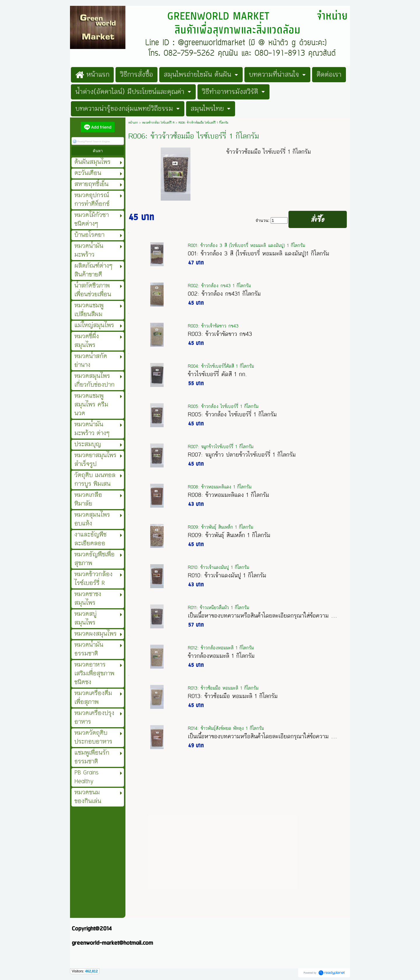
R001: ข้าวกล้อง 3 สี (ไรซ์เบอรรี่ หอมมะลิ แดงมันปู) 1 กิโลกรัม (246, 245)
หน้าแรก (133, 123)
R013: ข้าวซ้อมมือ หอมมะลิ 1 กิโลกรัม (223, 688)
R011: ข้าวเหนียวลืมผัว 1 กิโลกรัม (218, 608)
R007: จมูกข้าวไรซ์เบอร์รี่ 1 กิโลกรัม (221, 447)
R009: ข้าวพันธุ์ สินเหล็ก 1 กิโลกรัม (220, 527)
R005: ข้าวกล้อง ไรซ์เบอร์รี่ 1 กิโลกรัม (223, 406)
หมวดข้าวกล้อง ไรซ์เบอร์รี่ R (158, 123)
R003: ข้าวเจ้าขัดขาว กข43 (213, 326)
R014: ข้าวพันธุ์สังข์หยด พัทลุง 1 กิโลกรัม (226, 728)
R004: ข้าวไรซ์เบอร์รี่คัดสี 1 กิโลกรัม (221, 366)
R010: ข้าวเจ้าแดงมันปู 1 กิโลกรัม (218, 567)
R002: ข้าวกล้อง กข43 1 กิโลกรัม (219, 286)
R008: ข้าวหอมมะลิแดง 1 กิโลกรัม (220, 487)
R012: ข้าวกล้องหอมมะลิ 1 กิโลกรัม (221, 648)
